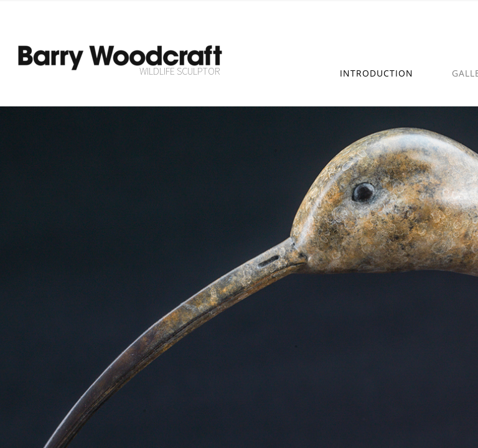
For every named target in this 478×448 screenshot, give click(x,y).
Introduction (377, 73)
